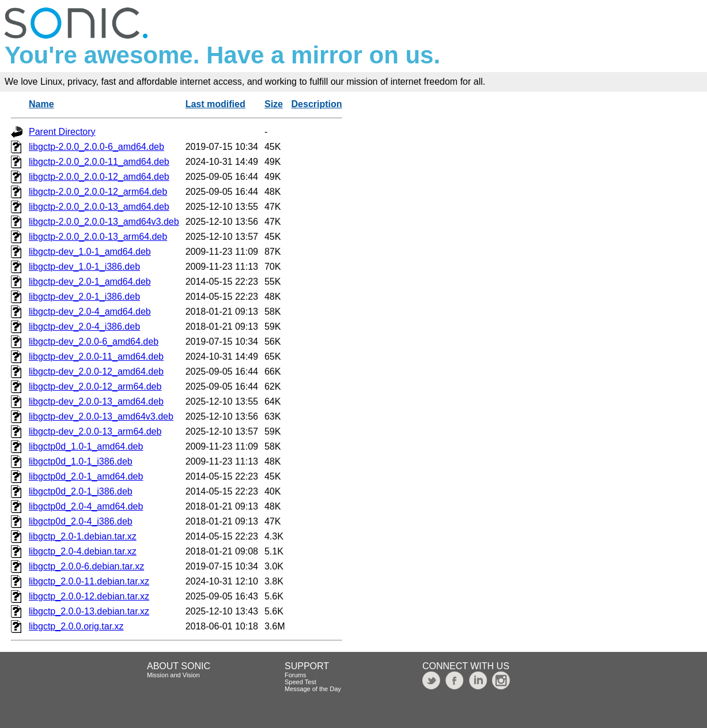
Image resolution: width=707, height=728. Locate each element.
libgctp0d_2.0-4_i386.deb (81, 521)
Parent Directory (62, 132)
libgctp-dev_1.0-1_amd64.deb (90, 252)
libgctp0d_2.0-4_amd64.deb (86, 506)
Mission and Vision (173, 675)
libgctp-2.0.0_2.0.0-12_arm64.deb (98, 192)
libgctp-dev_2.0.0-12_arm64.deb (95, 386)
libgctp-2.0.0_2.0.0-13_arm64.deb (98, 237)
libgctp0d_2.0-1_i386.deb (81, 491)
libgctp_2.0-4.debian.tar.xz (83, 551)
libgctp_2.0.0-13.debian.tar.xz (89, 611)
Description (317, 104)
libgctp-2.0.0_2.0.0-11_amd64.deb (99, 162)
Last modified (215, 104)
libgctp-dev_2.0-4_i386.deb (84, 327)
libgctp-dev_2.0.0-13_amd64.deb (96, 401)
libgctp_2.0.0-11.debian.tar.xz (89, 581)
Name (41, 104)
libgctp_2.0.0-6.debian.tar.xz (86, 566)
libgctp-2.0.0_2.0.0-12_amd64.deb (99, 177)
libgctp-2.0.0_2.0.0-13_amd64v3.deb (104, 222)
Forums (295, 675)
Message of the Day (313, 689)
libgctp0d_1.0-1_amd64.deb (86, 446)
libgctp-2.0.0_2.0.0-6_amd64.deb (97, 147)
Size (274, 104)
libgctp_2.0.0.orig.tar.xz (76, 626)
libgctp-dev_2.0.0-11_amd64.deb (96, 357)
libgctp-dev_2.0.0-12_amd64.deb (96, 371)
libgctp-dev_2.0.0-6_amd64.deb (94, 342)
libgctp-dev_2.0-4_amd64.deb (90, 312)
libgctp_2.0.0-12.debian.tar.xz (89, 596)
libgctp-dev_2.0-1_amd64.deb (90, 282)
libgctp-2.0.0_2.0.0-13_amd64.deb (99, 207)
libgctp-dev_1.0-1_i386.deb (84, 267)
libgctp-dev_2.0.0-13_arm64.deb (95, 431)
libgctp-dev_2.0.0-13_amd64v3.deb (101, 416)
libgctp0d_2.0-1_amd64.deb (86, 476)
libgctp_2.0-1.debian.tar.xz (83, 536)
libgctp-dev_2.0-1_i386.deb (84, 297)
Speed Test (300, 682)
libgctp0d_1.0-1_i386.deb (81, 461)
